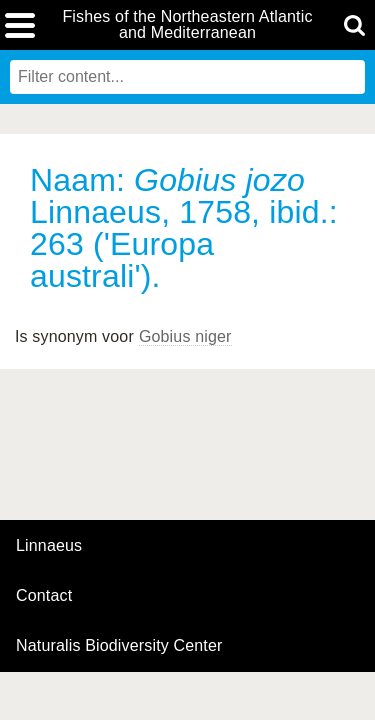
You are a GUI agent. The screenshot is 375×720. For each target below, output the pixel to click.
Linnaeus (49, 546)
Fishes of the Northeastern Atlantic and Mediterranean (187, 25)
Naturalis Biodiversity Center (119, 646)
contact (44, 595)
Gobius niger (185, 336)
